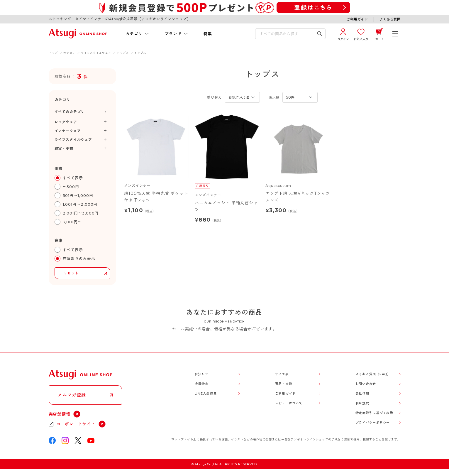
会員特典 (202, 384)
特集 (208, 34)
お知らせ (202, 374)
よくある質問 (390, 19)
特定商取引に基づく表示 (374, 413)
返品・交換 (284, 384)
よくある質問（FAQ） (373, 374)
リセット (71, 273)
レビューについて (289, 403)
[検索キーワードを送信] (320, 34)
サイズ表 (282, 374)
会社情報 (362, 394)
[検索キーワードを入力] (286, 34)
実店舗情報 (60, 414)
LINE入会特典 (206, 394)
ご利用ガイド (357, 19)
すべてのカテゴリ (70, 112)
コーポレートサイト (76, 424)
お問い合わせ (366, 384)
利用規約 (362, 403)
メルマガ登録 (72, 395)
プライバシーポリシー (373, 423)
